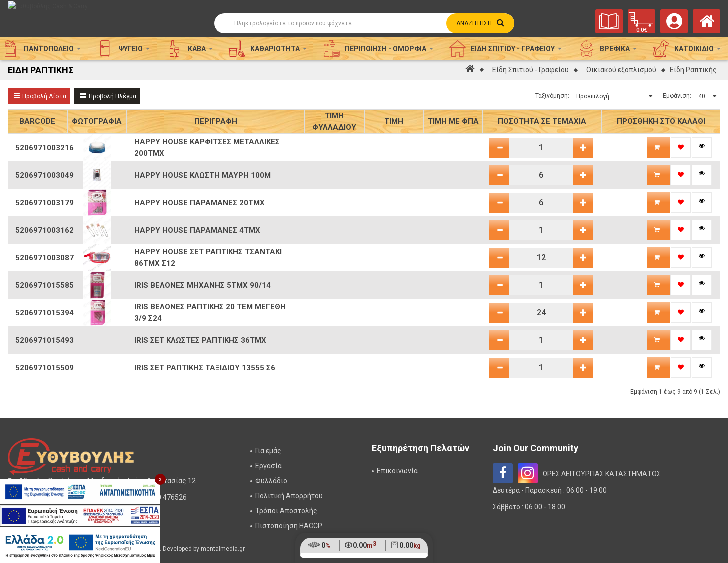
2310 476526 (166, 497)
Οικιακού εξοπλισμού (621, 70)
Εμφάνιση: (677, 96)
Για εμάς (268, 451)
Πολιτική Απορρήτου (289, 496)
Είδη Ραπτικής (693, 70)
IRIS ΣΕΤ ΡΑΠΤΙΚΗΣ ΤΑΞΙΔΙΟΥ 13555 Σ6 (205, 368)
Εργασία (268, 466)
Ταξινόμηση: (552, 96)
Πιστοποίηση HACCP (289, 526)
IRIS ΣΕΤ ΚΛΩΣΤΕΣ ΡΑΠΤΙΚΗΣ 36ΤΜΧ (200, 340)
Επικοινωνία (397, 471)
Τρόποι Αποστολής (286, 511)
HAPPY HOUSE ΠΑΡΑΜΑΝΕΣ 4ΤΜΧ (197, 230)
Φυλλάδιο (271, 481)
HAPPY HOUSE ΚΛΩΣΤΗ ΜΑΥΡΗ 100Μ (202, 175)
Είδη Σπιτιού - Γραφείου (531, 70)
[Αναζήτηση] (364, 23)
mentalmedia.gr (223, 549)
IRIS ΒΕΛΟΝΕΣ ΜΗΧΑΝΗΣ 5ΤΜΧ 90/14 (202, 285)
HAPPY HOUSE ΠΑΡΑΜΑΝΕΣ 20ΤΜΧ (199, 203)
